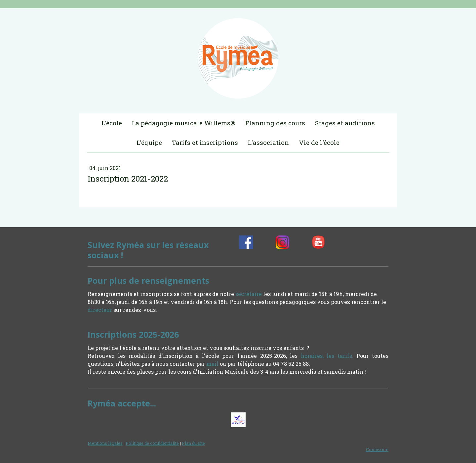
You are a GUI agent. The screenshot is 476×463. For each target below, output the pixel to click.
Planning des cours (275, 123)
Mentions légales (105, 443)
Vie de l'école (319, 142)
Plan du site (193, 443)
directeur (100, 310)
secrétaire (249, 294)
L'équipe (149, 142)
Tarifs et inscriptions (205, 142)
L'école (112, 123)
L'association (268, 142)
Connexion (377, 449)
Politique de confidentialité (152, 443)
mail (212, 364)
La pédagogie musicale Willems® (184, 123)
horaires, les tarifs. (327, 356)
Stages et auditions (345, 123)
